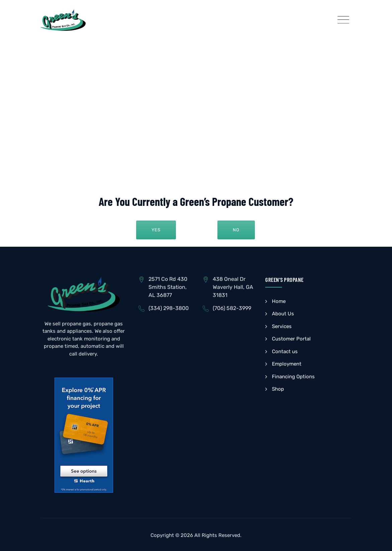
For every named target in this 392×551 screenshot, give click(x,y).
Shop (278, 389)
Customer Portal (291, 339)
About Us (283, 314)
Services (282, 326)
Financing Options (293, 377)
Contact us (285, 351)
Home (279, 301)
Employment (287, 364)
